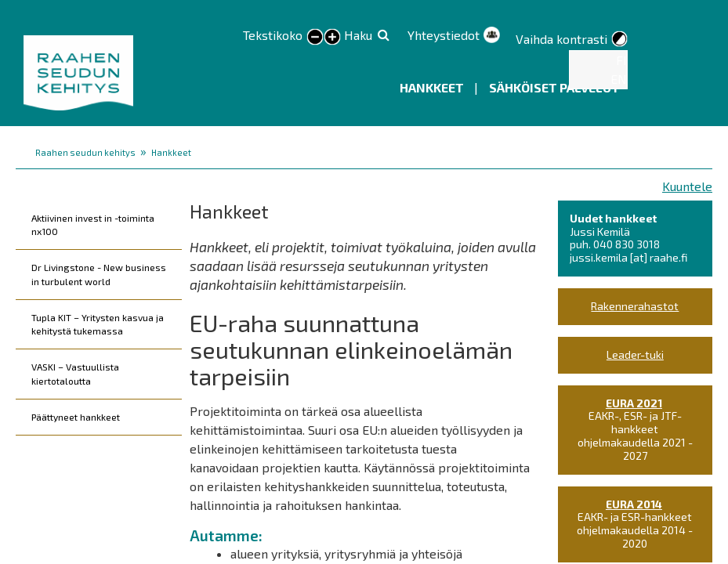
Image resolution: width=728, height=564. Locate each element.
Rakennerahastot (635, 306)
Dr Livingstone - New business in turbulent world (99, 274)
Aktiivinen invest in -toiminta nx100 (93, 224)
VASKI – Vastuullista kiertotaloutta (75, 373)
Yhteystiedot (444, 35)
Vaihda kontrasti (561, 39)
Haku (358, 35)
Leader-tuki (635, 354)
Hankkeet (433, 87)
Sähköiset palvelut (554, 87)
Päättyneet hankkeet (76, 417)
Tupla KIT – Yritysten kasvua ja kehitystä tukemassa (98, 324)
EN (619, 79)
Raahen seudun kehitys (85, 152)
